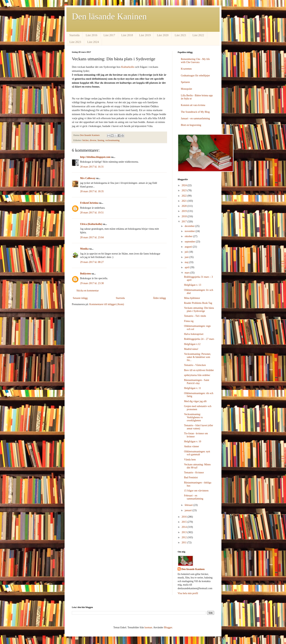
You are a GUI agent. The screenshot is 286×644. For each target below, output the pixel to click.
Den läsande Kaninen (109, 16)
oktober (189, 236)
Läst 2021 (181, 35)
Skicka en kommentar (88, 291)
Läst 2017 (109, 35)
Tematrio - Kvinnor (194, 473)
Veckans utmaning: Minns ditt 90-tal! (197, 466)
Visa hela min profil (188, 593)
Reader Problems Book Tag (198, 303)
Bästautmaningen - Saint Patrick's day (197, 382)
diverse (93, 140)
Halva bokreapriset (194, 334)
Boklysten (85, 274)
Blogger (168, 627)
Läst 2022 (198, 35)
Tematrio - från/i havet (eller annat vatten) (199, 427)
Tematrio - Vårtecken (195, 365)
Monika (84, 249)
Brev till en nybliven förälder (199, 370)
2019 (185, 211)
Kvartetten (186, 69)
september (190, 242)
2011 (184, 543)
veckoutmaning (112, 140)
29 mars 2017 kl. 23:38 (92, 283)
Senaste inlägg (80, 298)
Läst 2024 (93, 42)
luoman (148, 627)
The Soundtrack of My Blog (195, 112)
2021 (185, 201)
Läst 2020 (163, 35)
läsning (101, 140)
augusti (189, 247)
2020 (185, 206)
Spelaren (185, 82)
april (187, 267)
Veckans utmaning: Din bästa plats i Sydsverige (199, 309)
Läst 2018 (127, 35)
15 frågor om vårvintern (196, 491)
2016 (185, 517)
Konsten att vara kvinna (193, 105)
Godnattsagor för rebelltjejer (195, 76)
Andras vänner (192, 446)
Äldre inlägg (159, 298)
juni (187, 257)
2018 (185, 216)
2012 (185, 537)
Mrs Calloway (88, 178)
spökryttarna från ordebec (197, 375)
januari (188, 510)
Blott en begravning (191, 125)
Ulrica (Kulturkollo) (91, 224)
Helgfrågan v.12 (192, 344)
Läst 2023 (75, 42)
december (190, 226)
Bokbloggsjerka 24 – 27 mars (199, 339)
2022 (185, 196)
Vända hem (190, 460)
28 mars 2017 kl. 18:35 (92, 191)
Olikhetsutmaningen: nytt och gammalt (197, 453)
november (190, 231)
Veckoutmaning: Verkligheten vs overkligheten (193, 417)
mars (187, 273)
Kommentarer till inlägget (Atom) (107, 304)
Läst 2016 (92, 35)
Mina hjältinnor (192, 298)
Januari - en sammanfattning (195, 118)
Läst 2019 (145, 35)
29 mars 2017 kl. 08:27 (92, 262)
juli (187, 252)
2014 (185, 527)
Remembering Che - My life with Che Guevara (195, 61)
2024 (185, 185)
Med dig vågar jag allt (195, 401)
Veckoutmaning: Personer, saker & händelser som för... (197, 357)
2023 (185, 190)
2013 (185, 532)
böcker (86, 140)
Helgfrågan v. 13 (193, 285)
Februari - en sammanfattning (194, 497)
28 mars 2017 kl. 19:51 (92, 213)
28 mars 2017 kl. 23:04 (92, 237)
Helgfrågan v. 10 (193, 441)
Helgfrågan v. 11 (193, 388)
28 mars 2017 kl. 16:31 (92, 167)
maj (187, 262)
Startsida (74, 35)
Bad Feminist (191, 477)
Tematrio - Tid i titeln (195, 316)
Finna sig (189, 321)
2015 (185, 522)
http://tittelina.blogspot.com (95, 157)
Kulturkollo (128, 67)
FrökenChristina (89, 203)
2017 (185, 222)
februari (189, 505)
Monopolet (187, 89)
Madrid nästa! (191, 349)
